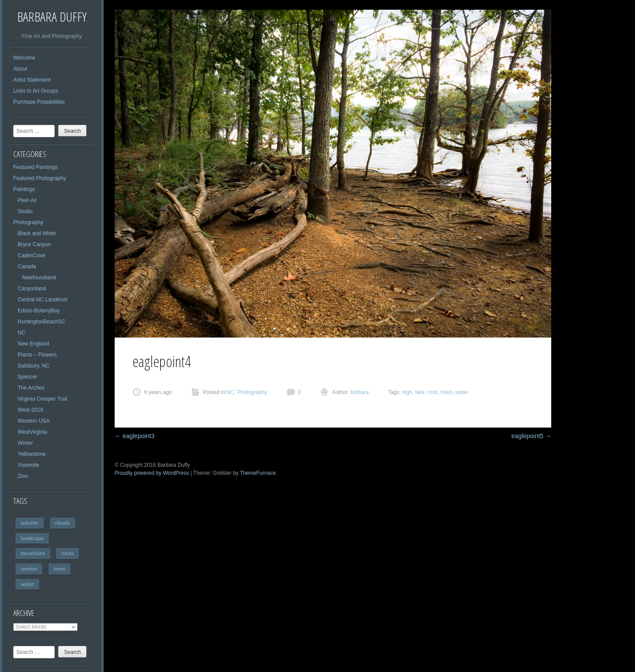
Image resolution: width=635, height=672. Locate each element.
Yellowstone (32, 454)
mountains (33, 553)
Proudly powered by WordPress (152, 473)
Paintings (24, 189)
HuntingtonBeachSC (42, 322)
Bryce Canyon (34, 244)
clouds (63, 523)
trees (60, 569)
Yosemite (28, 465)
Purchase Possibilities (39, 102)
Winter (25, 443)
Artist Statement (32, 80)
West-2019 (30, 410)
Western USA (34, 421)
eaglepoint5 (531, 436)
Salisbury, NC (34, 366)
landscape (32, 538)
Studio (25, 211)
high (407, 392)
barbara (359, 392)
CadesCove (32, 255)
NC (21, 333)
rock (433, 392)
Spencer (28, 377)
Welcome (24, 58)
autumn (30, 523)
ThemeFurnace (258, 473)
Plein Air (27, 200)
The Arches (31, 388)
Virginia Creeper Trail (43, 399)
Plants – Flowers (37, 355)
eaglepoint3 (134, 436)
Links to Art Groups (36, 91)
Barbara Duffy (52, 17)
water (27, 584)
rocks (67, 553)
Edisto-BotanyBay (39, 311)
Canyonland (32, 289)
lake (420, 392)
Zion (23, 476)
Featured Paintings (35, 167)
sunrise (29, 569)
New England (33, 344)
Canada (27, 267)
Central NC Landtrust (43, 300)
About (20, 69)
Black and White (37, 233)
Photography (28, 222)
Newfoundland (39, 278)
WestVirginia (32, 432)
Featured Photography (39, 178)
